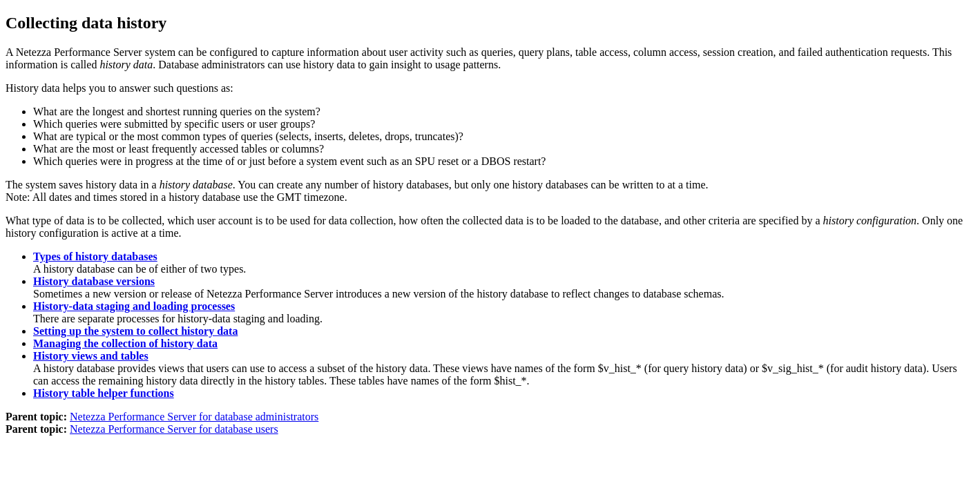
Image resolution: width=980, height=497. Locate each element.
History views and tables (91, 356)
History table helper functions (104, 393)
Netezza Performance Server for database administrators (194, 417)
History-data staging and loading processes (134, 306)
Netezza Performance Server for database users (174, 429)
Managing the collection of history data (125, 343)
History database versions (94, 281)
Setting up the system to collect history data (135, 331)
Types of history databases (95, 256)
